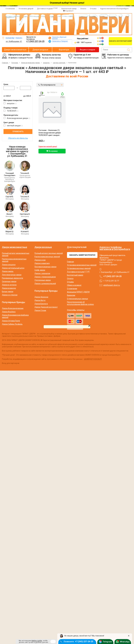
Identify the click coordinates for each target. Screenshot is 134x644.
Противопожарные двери (45, 267)
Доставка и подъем (47, 9)
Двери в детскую (9, 285)
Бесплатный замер (69, 9)
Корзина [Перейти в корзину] (68, 11)
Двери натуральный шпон (13, 268)
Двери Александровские (13, 308)
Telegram (107, 641)
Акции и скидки (87, 50)
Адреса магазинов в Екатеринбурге (114, 9)
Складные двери (9, 281)
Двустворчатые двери (12, 275)
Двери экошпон (9, 265)
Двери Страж (40, 310)
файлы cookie (37, 641)
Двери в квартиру (42, 263)
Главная (70, 262)
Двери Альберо (9, 312)
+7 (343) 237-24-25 (35, 41)
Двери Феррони (41, 297)
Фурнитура (64, 50)
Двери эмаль (8, 271)
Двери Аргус (40, 300)
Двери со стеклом (10, 295)
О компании (10, 9)
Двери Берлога (41, 304)
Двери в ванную (9, 288)
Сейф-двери (40, 270)
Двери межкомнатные (15, 50)
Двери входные (40, 50)
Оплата (83, 9)
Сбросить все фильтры (18, 138)
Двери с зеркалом (42, 273)
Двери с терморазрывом (45, 277)
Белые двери (8, 292)
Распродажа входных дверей (47, 257)
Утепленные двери (43, 280)
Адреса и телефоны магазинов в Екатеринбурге (115, 248)
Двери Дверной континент (46, 307)
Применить (18, 132)
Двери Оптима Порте (11, 321)
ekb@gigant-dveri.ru (112, 285)
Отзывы (93, 9)
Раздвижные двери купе (13, 278)
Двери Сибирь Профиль (12, 324)
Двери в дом (40, 260)
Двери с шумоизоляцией (45, 284)
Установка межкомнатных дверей (82, 265)
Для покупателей (77, 247)
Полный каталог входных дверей (49, 253)
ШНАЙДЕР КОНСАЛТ (93, 359)
